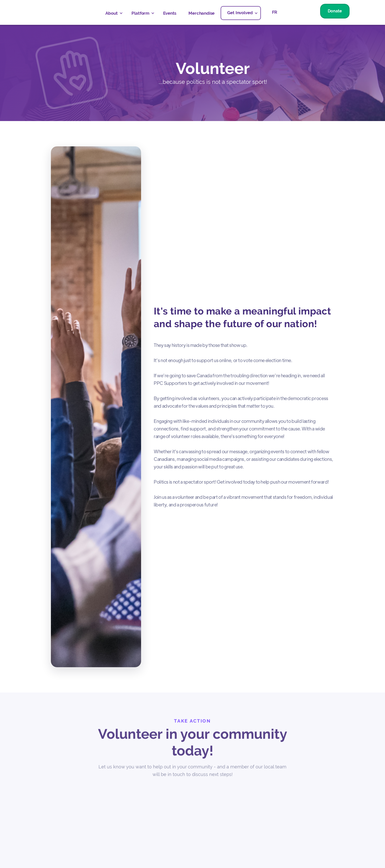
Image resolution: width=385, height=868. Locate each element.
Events (170, 13)
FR (275, 12)
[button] (112, 13)
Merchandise (201, 13)
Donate (335, 11)
